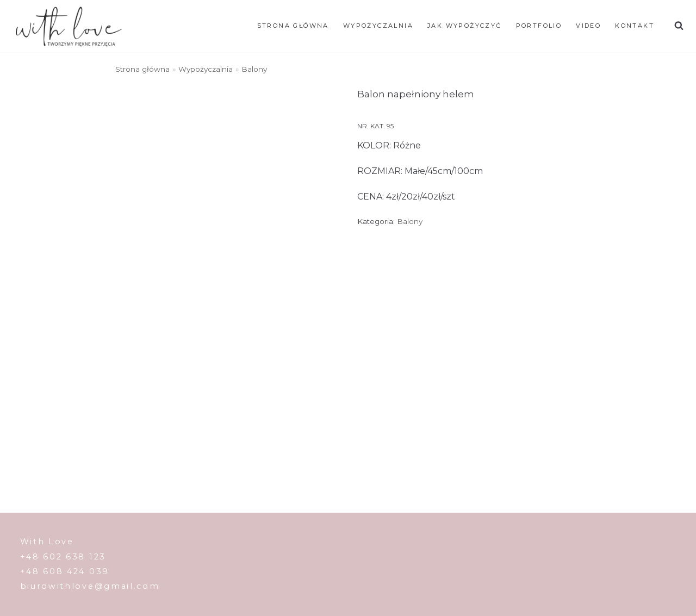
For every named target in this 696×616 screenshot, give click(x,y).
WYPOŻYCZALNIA (378, 26)
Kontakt (635, 26)
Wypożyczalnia (206, 69)
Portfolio (539, 26)
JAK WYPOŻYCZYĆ (465, 26)
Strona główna (293, 26)
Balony (254, 69)
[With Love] (69, 26)
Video (588, 26)
